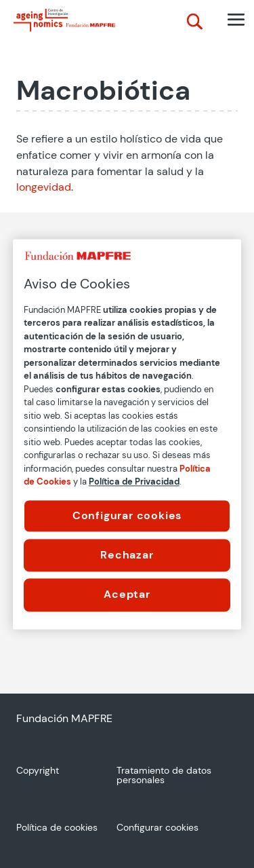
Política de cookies (57, 828)
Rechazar (127, 555)
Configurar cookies (127, 515)
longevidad (44, 187)
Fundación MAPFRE (64, 718)
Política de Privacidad (134, 482)
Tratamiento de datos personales (164, 776)
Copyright (38, 771)
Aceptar (127, 595)
